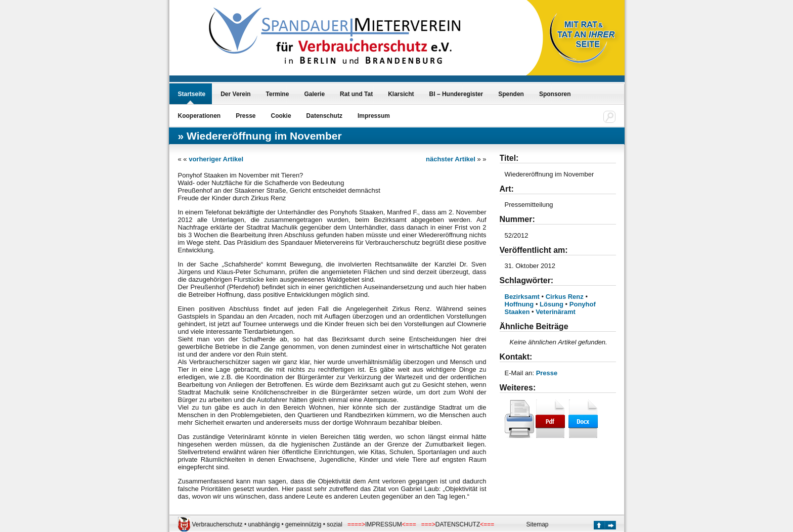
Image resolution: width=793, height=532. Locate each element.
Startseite (192, 94)
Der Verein (235, 94)
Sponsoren (555, 94)
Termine (278, 94)
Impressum (374, 116)
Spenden (511, 94)
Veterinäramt (556, 312)
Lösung (552, 304)
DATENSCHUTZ (458, 524)
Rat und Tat (356, 94)
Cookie (281, 116)
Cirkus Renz (565, 297)
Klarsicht (401, 94)
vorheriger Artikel (216, 159)
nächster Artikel (451, 159)
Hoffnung (519, 304)
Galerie (314, 94)
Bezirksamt (522, 297)
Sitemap (538, 524)
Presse (246, 116)
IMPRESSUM (384, 524)
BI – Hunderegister (456, 94)
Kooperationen (200, 116)
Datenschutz (324, 116)
